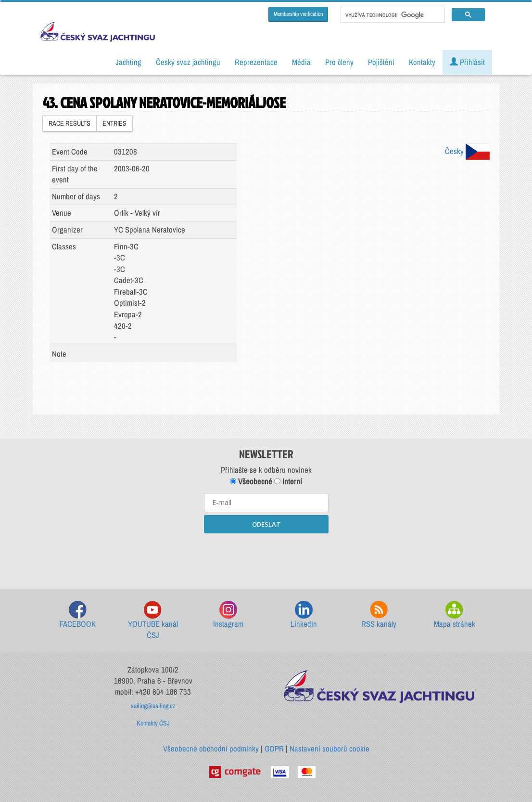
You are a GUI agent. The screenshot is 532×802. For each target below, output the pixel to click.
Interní (288, 481)
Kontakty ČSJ (153, 723)
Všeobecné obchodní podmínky (211, 749)
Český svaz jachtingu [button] (188, 62)
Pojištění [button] (381, 62)
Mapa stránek (455, 615)
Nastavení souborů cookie (329, 749)
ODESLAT (266, 524)
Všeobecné (251, 481)
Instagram (228, 615)
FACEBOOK (78, 615)
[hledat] (392, 15)
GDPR (274, 749)
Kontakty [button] (422, 62)
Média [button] (301, 62)
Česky (467, 151)
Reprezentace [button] (256, 62)
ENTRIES (114, 123)
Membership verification (298, 14)
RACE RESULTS (70, 123)
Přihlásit (467, 62)
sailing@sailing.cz (153, 706)
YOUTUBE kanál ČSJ (153, 621)
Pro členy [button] (339, 62)
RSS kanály (379, 615)
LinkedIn (304, 615)
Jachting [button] (128, 62)
